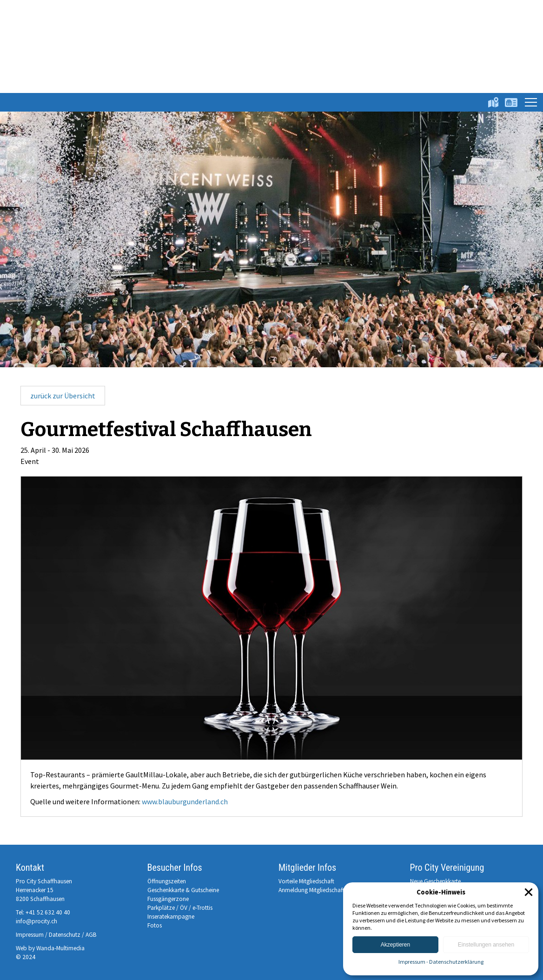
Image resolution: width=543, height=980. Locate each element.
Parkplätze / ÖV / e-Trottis (180, 908)
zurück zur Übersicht (63, 396)
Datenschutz (65, 935)
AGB (91, 935)
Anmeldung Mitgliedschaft (311, 890)
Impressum (30, 935)
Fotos (155, 925)
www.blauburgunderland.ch (185, 801)
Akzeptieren (395, 945)
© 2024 (26, 957)
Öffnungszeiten (167, 881)
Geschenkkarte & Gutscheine (183, 890)
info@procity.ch (36, 921)
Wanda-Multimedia (60, 948)
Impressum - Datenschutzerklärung (441, 962)
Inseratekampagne (171, 917)
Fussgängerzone (168, 899)
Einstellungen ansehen (486, 945)
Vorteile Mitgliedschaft (306, 881)
